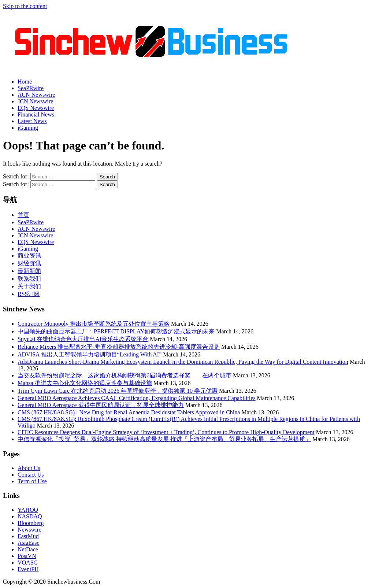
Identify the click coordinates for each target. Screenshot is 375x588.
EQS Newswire (36, 108)
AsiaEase (29, 543)
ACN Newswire (36, 95)
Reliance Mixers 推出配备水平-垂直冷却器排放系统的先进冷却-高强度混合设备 (119, 347)
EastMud (28, 536)
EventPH (28, 569)
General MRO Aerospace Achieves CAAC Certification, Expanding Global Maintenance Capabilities (137, 398)
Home (25, 82)
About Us (29, 468)
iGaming (28, 128)
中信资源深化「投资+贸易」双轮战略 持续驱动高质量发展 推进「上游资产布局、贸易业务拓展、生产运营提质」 (164, 439)
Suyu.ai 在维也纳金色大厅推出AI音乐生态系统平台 (83, 339)
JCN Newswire (35, 101)
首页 (23, 215)
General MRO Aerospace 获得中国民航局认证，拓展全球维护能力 (101, 405)
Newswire (29, 530)
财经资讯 (29, 263)
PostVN (27, 556)
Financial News (36, 114)
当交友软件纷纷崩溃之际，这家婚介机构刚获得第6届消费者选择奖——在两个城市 (125, 375)
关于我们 (29, 286)
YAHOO (28, 510)
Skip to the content (25, 6)
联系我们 (29, 279)
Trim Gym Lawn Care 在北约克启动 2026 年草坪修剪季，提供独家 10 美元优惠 (118, 391)
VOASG (28, 563)
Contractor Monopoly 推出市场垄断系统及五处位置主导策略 (94, 324)
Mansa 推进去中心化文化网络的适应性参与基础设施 (85, 383)
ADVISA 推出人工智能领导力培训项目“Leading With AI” (90, 354)
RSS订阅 (29, 294)
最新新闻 (29, 271)
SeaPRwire (31, 88)
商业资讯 (29, 256)
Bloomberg (31, 523)
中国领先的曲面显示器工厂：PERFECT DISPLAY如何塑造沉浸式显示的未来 (116, 331)
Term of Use (32, 481)
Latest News (32, 121)
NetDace (28, 549)
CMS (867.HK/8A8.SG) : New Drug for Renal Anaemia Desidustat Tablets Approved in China (129, 412)
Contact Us (31, 475)
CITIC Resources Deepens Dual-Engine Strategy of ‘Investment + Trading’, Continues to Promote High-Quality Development (166, 432)
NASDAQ (30, 516)
